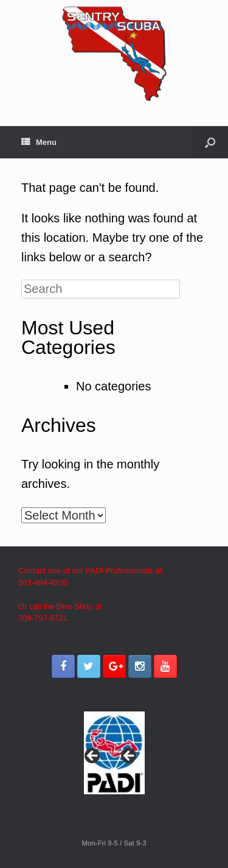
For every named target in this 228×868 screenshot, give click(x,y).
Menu (39, 142)
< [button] (93, 757)
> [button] (130, 757)
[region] (114, 759)
